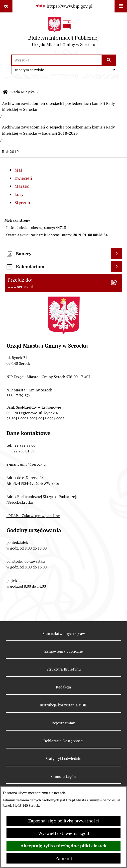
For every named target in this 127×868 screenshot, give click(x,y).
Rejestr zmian (63, 723)
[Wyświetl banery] (116, 254)
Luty (19, 194)
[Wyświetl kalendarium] (116, 267)
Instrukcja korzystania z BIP (63, 705)
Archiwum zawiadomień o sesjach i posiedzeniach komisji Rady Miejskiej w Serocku (58, 106)
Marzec (22, 186)
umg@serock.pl (33, 464)
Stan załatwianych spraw (64, 634)
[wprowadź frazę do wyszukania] (57, 60)
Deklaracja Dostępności (63, 741)
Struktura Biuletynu (64, 669)
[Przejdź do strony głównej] (63, 33)
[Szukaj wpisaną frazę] (109, 60)
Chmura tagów (64, 776)
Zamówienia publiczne (64, 651)
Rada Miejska (23, 92)
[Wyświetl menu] (121, 6)
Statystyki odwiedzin (63, 759)
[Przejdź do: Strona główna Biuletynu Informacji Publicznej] (5, 92)
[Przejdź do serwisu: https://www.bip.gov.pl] (64, 6)
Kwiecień (23, 178)
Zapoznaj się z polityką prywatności (63, 821)
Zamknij (64, 858)
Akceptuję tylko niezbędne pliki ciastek (63, 846)
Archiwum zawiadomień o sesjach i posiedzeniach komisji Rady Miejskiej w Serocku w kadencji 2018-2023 (58, 130)
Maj (18, 170)
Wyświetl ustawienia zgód (64, 833)
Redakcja (63, 687)
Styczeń (22, 203)
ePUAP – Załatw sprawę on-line (33, 516)
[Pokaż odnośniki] (6, 6)
